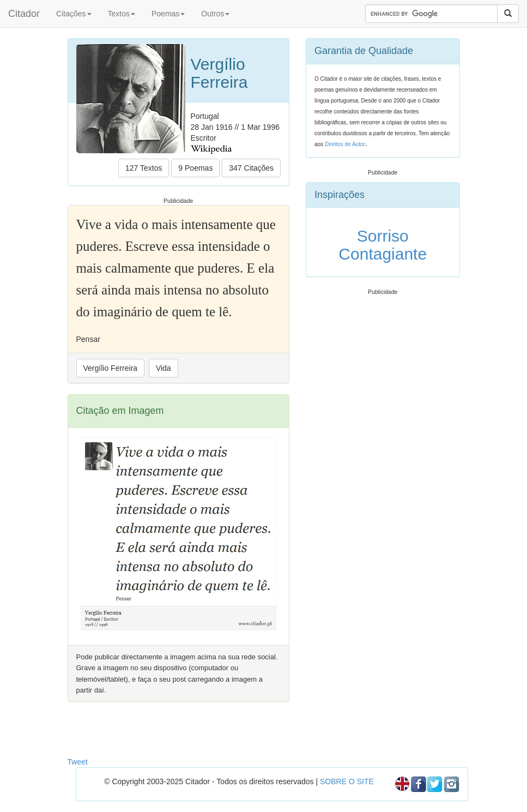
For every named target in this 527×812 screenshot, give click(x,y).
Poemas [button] (168, 14)
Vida (163, 368)
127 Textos (144, 168)
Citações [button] (74, 14)
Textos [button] (122, 14)
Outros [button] (215, 14)
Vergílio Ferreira (111, 368)
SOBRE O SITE (347, 781)
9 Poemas (195, 168)
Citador (24, 14)
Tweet (78, 762)
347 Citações (251, 168)
